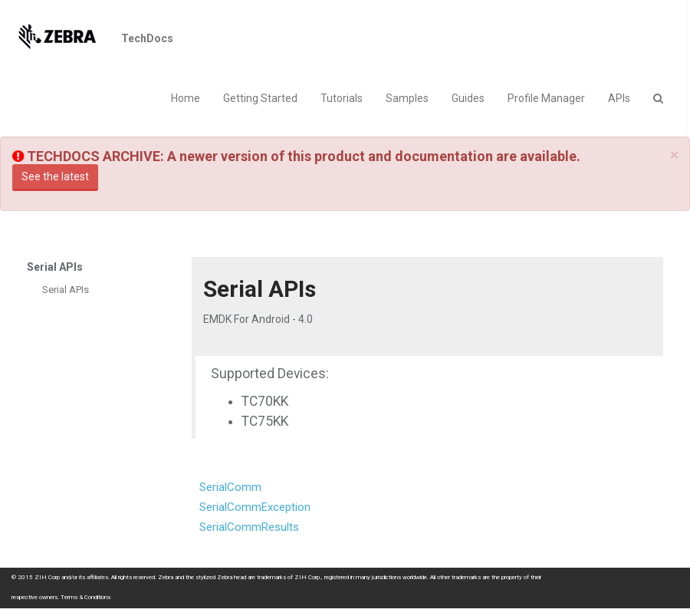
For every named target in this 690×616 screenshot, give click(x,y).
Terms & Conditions (85, 597)
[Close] (674, 155)
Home (186, 98)
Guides (468, 98)
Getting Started (260, 98)
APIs (619, 98)
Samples (407, 98)
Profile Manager (546, 98)
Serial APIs (66, 290)
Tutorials (342, 98)
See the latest (55, 176)
